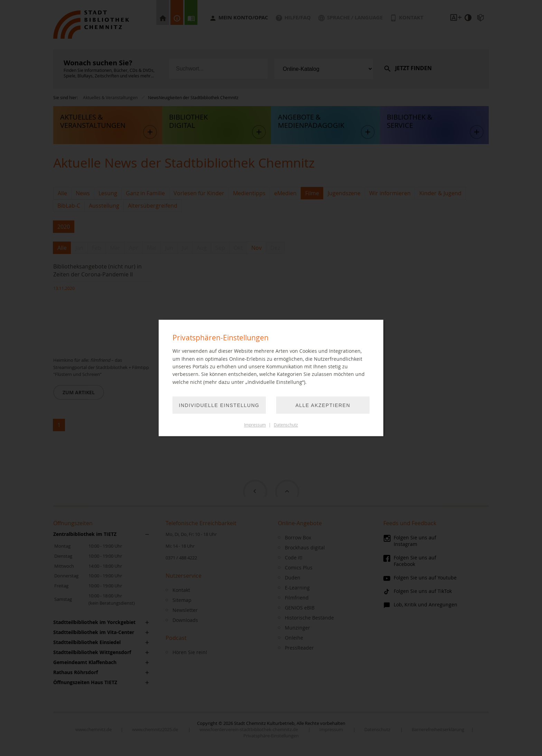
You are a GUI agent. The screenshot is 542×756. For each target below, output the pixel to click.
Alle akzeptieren (323, 406)
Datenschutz (286, 425)
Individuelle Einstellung (219, 406)
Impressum (255, 425)
